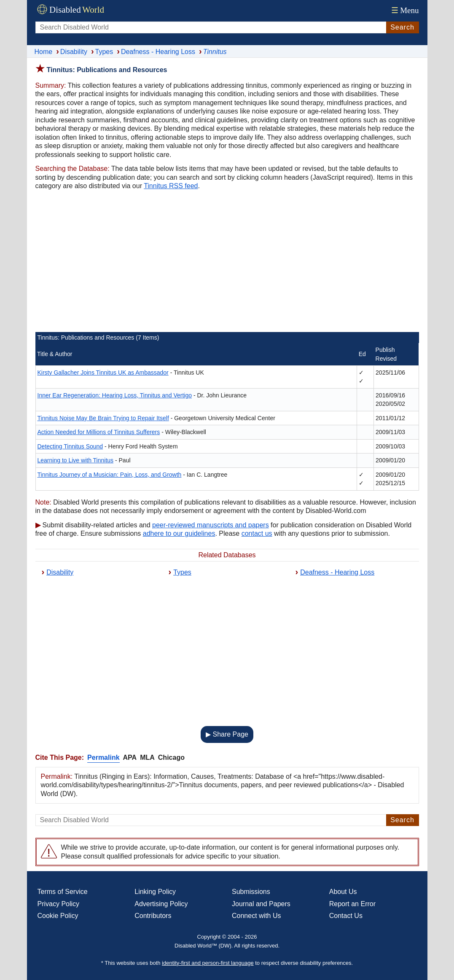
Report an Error (352, 904)
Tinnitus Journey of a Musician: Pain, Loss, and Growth (110, 475)
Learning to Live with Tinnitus (76, 460)
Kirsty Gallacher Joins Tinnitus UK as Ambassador (103, 373)
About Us (343, 892)
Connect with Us (257, 916)
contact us (257, 533)
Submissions (251, 892)
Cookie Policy (58, 916)
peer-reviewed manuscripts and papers (211, 525)
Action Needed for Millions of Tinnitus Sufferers (99, 432)
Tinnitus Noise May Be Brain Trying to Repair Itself (103, 418)
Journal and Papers (261, 904)
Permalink (103, 757)
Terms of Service (63, 892)
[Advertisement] (227, 262)
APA (130, 757)
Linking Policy (155, 892)
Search (402, 27)
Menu (404, 10)
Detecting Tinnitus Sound (70, 446)
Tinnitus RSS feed (171, 186)
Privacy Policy (59, 904)
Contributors (153, 916)
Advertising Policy (161, 904)
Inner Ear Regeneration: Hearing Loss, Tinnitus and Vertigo (115, 395)
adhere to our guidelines (179, 533)
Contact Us (346, 916)
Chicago (171, 757)
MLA (147, 757)
